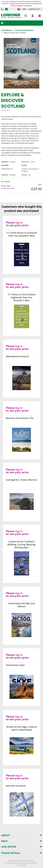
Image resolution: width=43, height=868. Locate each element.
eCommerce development (14, 863)
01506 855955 (3, 9)
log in (9, 186)
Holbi (27, 863)
